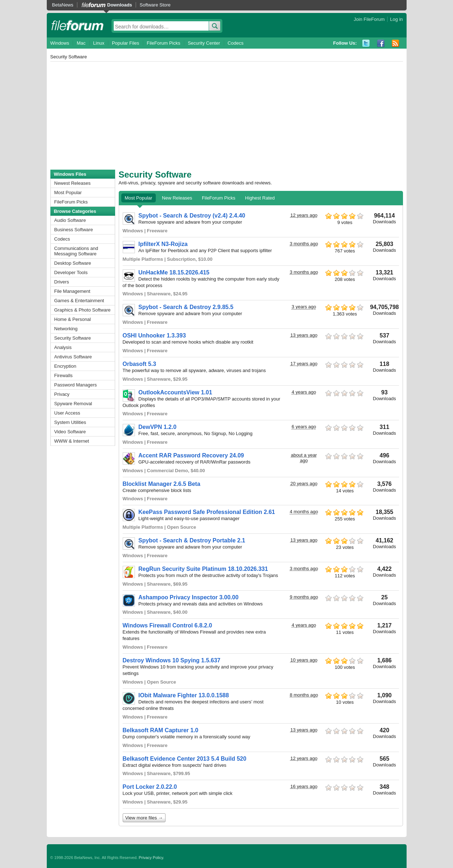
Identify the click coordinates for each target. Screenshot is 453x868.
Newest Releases (73, 183)
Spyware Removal (73, 404)
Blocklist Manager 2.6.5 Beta (162, 484)
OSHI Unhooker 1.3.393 (154, 335)
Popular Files (126, 43)
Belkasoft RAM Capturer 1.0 (161, 730)
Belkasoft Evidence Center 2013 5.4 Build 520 (185, 759)
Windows (60, 43)
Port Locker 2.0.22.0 (150, 787)
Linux (99, 43)
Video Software (70, 432)
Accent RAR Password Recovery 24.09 (191, 455)
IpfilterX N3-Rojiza (163, 244)
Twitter (366, 43)
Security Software (73, 338)
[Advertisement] (227, 116)
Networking (66, 329)
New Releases (177, 198)
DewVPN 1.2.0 (158, 427)
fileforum (78, 25)
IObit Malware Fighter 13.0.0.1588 (184, 695)
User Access (67, 413)
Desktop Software (73, 263)
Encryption (65, 366)
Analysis (63, 347)
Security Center (204, 43)
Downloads (120, 5)
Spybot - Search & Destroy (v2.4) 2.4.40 (192, 216)
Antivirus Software (73, 357)
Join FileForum (369, 19)
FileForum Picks (164, 43)
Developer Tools (71, 272)
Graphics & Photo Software (83, 310)
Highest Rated (260, 198)
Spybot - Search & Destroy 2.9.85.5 (186, 307)
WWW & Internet (72, 441)
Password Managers (76, 385)
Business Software (74, 230)
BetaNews (63, 5)
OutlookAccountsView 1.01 (175, 392)
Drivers (62, 282)
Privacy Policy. (151, 858)
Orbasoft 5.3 (139, 364)
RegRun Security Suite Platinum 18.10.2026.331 (203, 569)
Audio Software (70, 220)
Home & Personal (73, 319)
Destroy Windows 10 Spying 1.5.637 (172, 660)
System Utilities (70, 422)
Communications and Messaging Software (76, 251)
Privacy (62, 394)
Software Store (155, 5)
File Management (72, 291)
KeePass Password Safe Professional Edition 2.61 (207, 512)
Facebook (381, 43)
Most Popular (68, 193)
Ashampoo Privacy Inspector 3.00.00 (189, 597)
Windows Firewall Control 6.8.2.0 (167, 625)
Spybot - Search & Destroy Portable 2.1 (192, 540)
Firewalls (64, 375)
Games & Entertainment (79, 301)
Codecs (236, 43)
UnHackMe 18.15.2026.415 (174, 272)
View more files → (144, 818)
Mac (81, 43)
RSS (396, 43)
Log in (396, 19)
